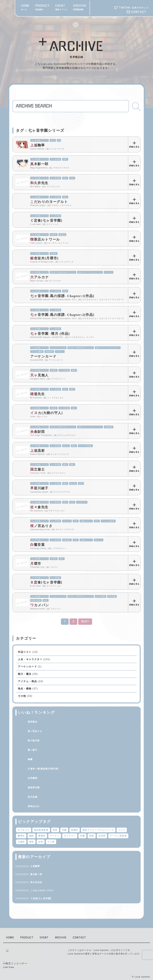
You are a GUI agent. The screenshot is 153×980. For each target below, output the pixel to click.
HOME (25, 8)
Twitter (134, 8)
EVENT (61, 8)
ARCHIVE (80, 8)
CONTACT (139, 12)
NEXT (85, 622)
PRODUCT (42, 8)
